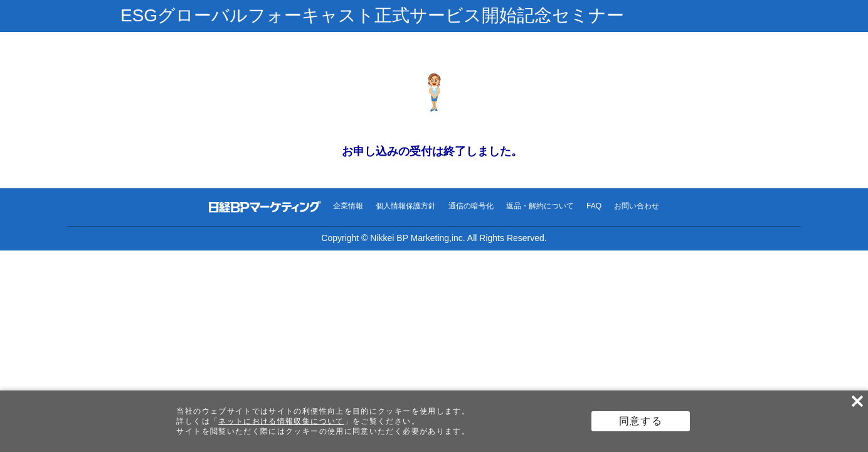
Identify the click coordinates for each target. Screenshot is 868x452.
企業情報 (348, 206)
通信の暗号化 (471, 206)
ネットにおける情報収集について (281, 421)
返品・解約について (540, 206)
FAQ (594, 206)
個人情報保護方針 (406, 206)
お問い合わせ (637, 206)
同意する (641, 421)
